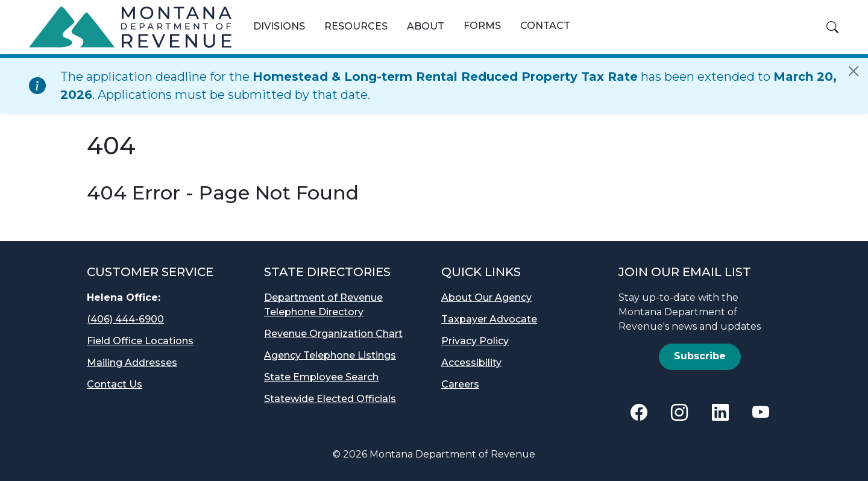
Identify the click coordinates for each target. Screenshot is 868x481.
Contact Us (115, 384)
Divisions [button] (279, 26)
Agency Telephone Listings (330, 355)
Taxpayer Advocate (489, 319)
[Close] (854, 71)
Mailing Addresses (132, 363)
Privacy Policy (475, 341)
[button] (832, 27)
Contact (545, 26)
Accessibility (471, 363)
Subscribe (700, 356)
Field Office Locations (140, 341)
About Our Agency (486, 297)
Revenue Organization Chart (333, 334)
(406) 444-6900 (125, 319)
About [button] (426, 26)
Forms (482, 26)
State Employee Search (321, 377)
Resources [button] (356, 26)
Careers (460, 384)
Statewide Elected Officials (330, 399)
